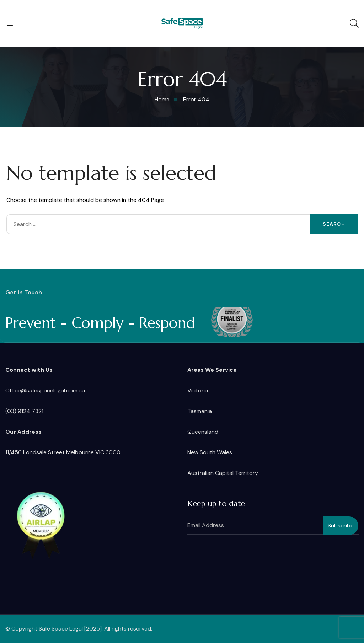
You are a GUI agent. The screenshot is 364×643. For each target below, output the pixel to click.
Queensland (203, 432)
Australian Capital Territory (223, 473)
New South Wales (210, 452)
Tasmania (200, 411)
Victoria (198, 390)
